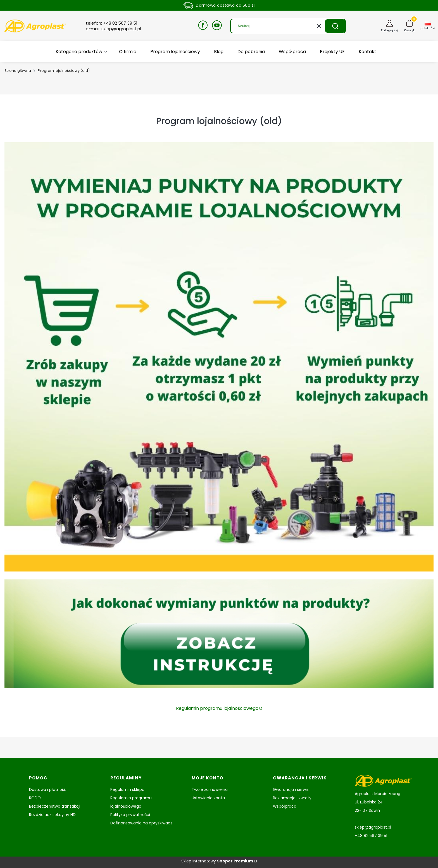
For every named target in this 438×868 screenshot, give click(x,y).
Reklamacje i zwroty (292, 798)
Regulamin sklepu (127, 789)
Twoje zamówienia (210, 789)
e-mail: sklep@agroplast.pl (113, 29)
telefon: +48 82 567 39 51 (112, 23)
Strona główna (18, 71)
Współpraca (285, 806)
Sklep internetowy (217, 861)
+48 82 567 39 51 (371, 836)
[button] (335, 26)
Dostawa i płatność (48, 789)
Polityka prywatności (130, 815)
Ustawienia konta (208, 798)
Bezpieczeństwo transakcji (55, 806)
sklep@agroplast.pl (373, 827)
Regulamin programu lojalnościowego (217, 708)
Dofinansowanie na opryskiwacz (141, 823)
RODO (35, 798)
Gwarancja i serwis (291, 789)
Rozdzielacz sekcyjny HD (52, 815)
